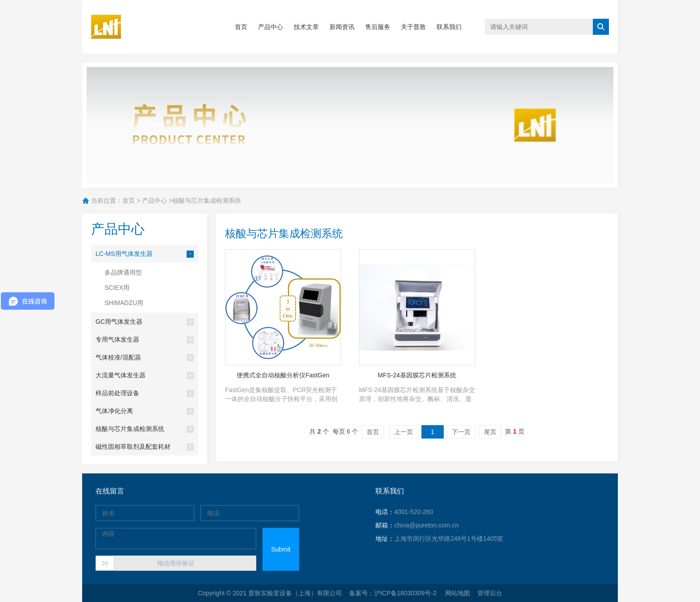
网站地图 (458, 593)
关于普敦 (413, 27)
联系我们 (449, 27)
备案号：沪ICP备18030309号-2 (394, 593)
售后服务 (378, 27)
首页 (241, 27)
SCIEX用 (117, 288)
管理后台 (490, 593)
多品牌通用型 (123, 272)
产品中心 (271, 27)
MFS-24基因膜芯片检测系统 (417, 375)
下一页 (461, 432)
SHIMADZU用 (124, 303)
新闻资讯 (342, 27)
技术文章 (306, 27)
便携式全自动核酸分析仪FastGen (283, 375)
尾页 (490, 432)
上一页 (404, 432)
